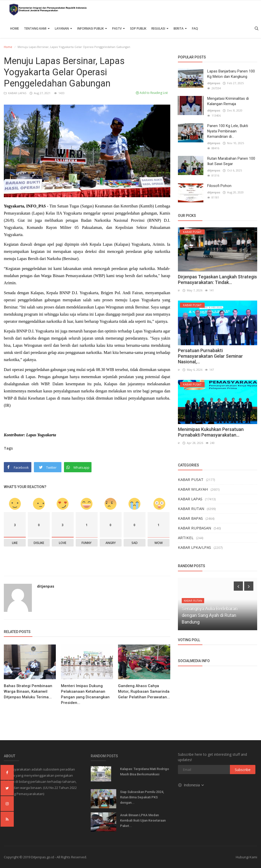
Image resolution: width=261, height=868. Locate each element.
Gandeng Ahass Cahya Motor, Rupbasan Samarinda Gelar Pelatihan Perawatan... (144, 691)
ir (179, 290)
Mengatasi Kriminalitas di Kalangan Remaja (228, 101)
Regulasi (160, 28)
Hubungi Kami (246, 857)
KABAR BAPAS (190, 518)
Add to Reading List (152, 93)
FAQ (195, 28)
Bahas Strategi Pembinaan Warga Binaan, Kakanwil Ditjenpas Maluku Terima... (28, 691)
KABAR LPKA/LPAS (194, 547)
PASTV (119, 28)
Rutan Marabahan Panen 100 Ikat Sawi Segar (231, 161)
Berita (180, 28)
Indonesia (191, 785)
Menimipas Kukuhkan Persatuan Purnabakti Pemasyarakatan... (211, 432)
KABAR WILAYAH (193, 489)
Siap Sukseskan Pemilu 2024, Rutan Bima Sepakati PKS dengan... (142, 797)
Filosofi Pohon (219, 186)
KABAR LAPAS (15, 93)
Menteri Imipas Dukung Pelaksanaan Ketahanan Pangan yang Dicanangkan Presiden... (85, 694)
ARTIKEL (186, 538)
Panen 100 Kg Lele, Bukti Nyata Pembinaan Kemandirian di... (228, 131)
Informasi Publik (92, 28)
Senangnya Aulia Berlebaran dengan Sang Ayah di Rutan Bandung (210, 615)
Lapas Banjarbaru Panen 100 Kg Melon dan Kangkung (231, 74)
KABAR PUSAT (191, 479)
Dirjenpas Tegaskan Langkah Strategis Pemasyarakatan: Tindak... (217, 280)
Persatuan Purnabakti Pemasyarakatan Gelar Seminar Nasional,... (210, 356)
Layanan (63, 28)
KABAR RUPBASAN (194, 528)
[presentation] (238, 586)
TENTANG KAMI (37, 28)
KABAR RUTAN (191, 509)
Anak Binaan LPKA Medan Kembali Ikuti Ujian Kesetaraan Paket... (143, 820)
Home (15, 28)
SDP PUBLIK (138, 28)
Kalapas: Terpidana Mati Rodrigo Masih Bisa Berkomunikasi (145, 772)
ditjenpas (46, 586)
